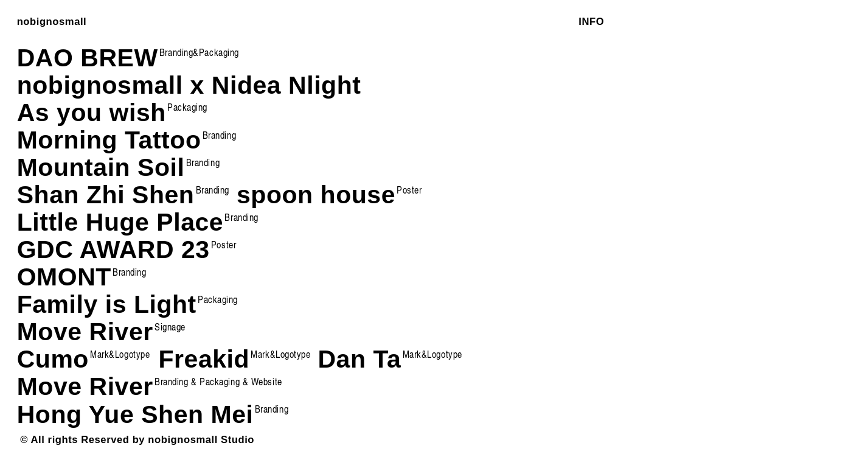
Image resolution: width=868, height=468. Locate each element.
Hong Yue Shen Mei (135, 414)
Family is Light (107, 304)
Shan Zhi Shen (123, 195)
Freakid (235, 359)
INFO (591, 22)
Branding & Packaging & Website (218, 381)
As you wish (92, 113)
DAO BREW (88, 58)
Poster (224, 244)
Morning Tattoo (109, 140)
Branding (219, 135)
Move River (85, 386)
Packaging (187, 107)
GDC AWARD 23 (113, 250)
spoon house (329, 195)
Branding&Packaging (199, 52)
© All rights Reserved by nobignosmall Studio (137, 440)
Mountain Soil (101, 167)
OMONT (82, 277)
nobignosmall (52, 22)
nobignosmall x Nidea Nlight (189, 85)
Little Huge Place (120, 222)
